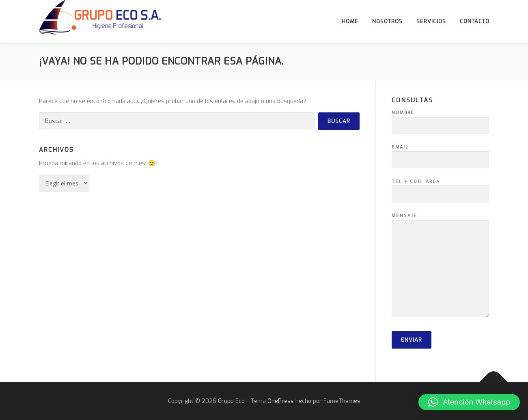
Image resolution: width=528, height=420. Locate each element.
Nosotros (387, 21)
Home (350, 21)
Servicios (431, 21)
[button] (469, 402)
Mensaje (440, 266)
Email (440, 154)
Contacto (475, 21)
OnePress (281, 401)
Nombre (440, 119)
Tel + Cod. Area (440, 188)
